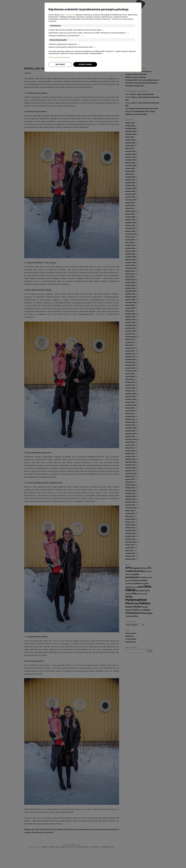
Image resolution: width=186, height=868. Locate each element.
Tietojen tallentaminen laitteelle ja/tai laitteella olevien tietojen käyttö (77, 30)
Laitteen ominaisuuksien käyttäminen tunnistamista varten (72, 47)
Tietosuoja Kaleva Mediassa (59, 57)
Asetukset (60, 64)
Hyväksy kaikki (85, 64)
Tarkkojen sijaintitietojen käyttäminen (65, 44)
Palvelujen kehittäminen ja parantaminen (66, 36)
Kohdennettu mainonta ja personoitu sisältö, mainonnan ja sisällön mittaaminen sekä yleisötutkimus (89, 33)
